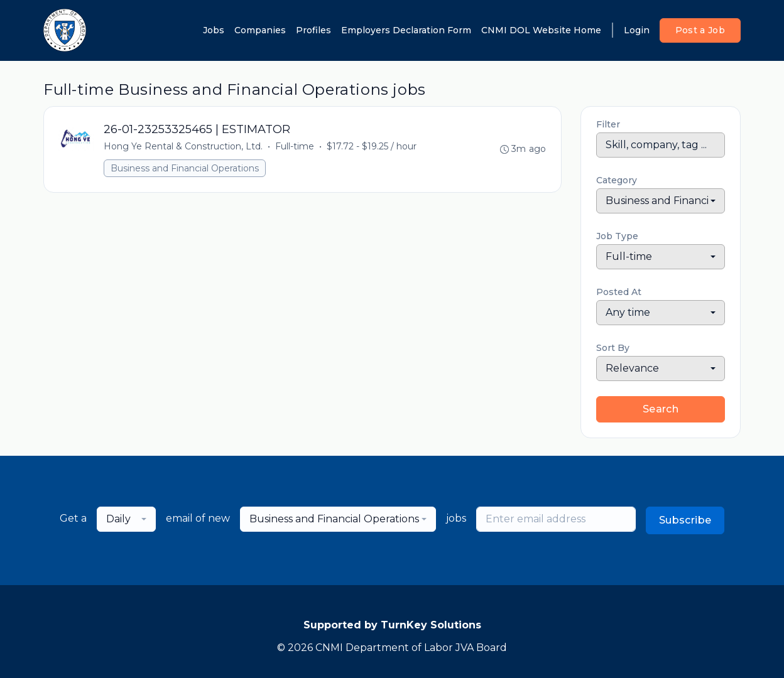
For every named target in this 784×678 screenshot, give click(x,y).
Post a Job (700, 30)
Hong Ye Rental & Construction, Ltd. (184, 147)
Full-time (295, 147)
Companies (260, 30)
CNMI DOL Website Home (541, 30)
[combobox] (661, 201)
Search (661, 409)
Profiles (313, 30)
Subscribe (685, 520)
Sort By (613, 348)
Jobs (214, 30)
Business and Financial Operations (185, 169)
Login (637, 30)
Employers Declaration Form (406, 30)
